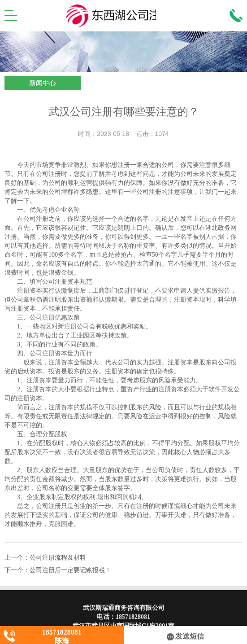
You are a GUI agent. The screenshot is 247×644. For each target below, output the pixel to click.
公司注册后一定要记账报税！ (70, 570)
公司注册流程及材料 (58, 558)
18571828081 (133, 617)
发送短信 (185, 636)
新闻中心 (43, 83)
